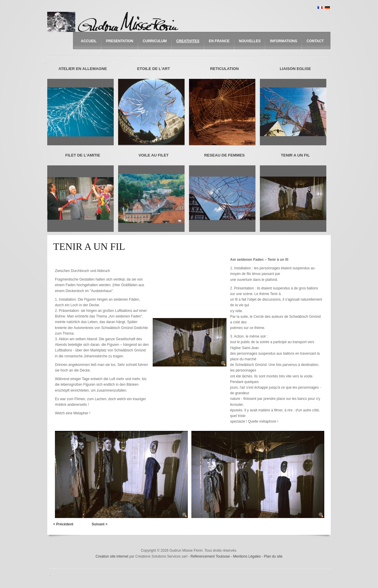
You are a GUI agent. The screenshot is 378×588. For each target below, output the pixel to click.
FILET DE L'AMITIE (83, 155)
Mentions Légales (247, 556)
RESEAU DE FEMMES (224, 155)
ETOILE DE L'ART (153, 69)
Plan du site (273, 556)
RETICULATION (224, 69)
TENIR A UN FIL (295, 155)
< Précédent (63, 524)
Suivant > (100, 524)
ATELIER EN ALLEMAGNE (83, 69)
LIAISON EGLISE (295, 69)
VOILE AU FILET (154, 155)
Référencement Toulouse (211, 556)
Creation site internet (112, 556)
